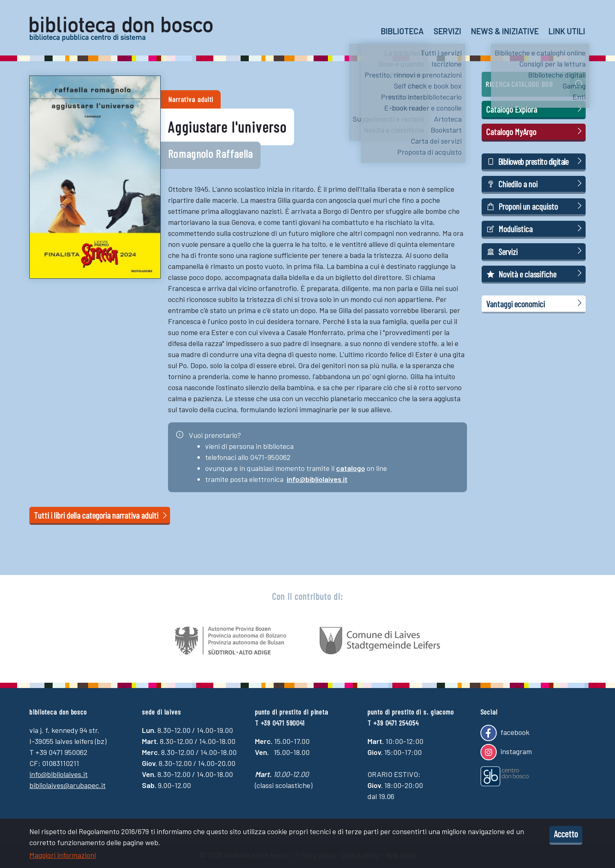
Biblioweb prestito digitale (535, 161)
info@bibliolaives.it (317, 479)
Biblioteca (402, 31)
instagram (506, 752)
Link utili (567, 31)
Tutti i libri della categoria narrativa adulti (101, 515)
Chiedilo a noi (535, 183)
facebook (505, 733)
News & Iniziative (505, 31)
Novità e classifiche (535, 274)
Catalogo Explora (535, 109)
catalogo (351, 468)
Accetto (566, 834)
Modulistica (535, 228)
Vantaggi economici (535, 303)
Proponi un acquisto (535, 206)
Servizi (447, 31)
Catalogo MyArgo (535, 131)
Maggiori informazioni (63, 855)
